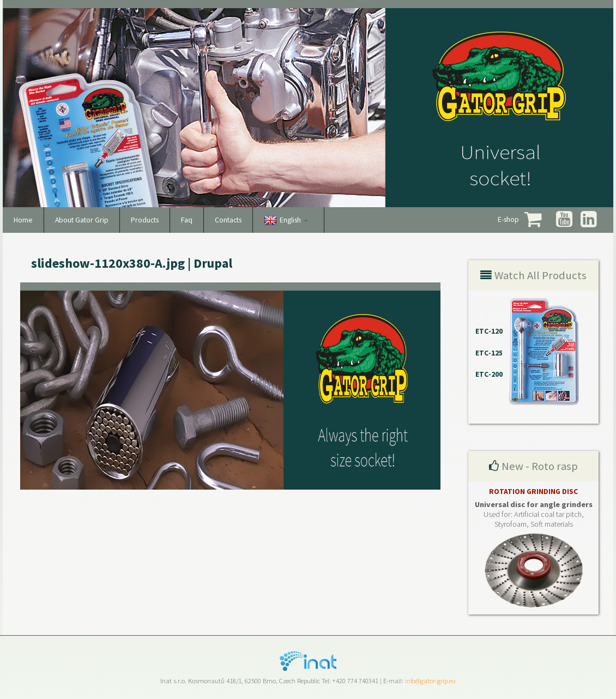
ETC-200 (489, 374)
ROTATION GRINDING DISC (533, 492)
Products (145, 220)
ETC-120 (489, 331)
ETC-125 (489, 353)
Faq (187, 220)
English (294, 220)
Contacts (228, 220)
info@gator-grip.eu (430, 681)
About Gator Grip (82, 220)
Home (23, 220)
